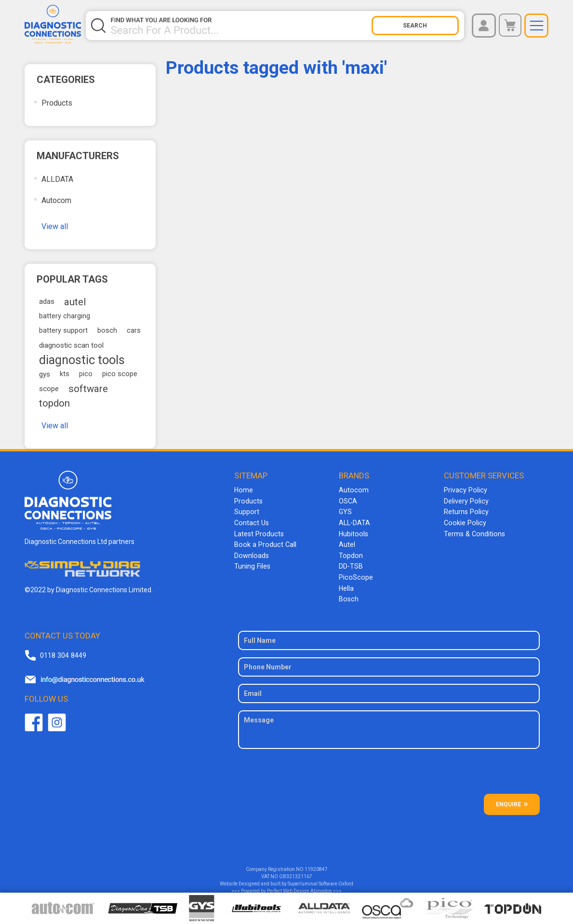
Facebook (34, 719)
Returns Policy (466, 511)
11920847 (316, 866)
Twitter (57, 719)
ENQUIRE (508, 801)
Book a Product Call (264, 543)
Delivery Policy (466, 501)
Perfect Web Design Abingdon (300, 888)
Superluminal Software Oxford (320, 880)
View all (55, 226)
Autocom (56, 200)
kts (65, 374)
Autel (347, 543)
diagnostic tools (82, 360)
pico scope (120, 374)
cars (134, 331)
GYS (345, 511)
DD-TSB (351, 564)
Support (247, 511)
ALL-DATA (354, 522)
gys (45, 374)
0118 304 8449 (63, 652)
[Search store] (240, 26)
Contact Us (251, 522)
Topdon (350, 554)
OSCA (348, 501)
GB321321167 (296, 873)
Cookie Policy (464, 522)
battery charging (65, 316)
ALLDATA (57, 179)
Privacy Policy (465, 490)
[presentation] (389, 772)
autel (75, 302)
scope (49, 389)
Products (57, 103)
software (88, 389)
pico (86, 374)
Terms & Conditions (473, 532)
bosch (107, 331)
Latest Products (258, 532)
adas (47, 302)
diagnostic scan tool (71, 345)
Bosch (348, 596)
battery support (63, 331)
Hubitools (353, 532)
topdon (54, 403)
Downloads (251, 554)
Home (243, 490)
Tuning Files (252, 564)
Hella (346, 585)
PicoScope (355, 575)
